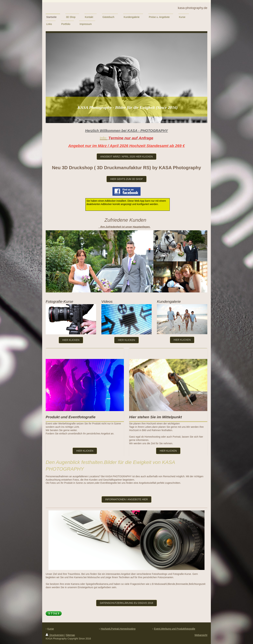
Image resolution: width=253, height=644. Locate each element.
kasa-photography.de (193, 8)
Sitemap (70, 635)
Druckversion (55, 635)
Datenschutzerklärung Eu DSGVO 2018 (126, 603)
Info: (104, 138)
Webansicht (201, 635)
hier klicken (182, 340)
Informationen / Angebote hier (126, 499)
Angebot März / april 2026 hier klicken (127, 157)
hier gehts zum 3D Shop (126, 179)
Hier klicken (71, 340)
